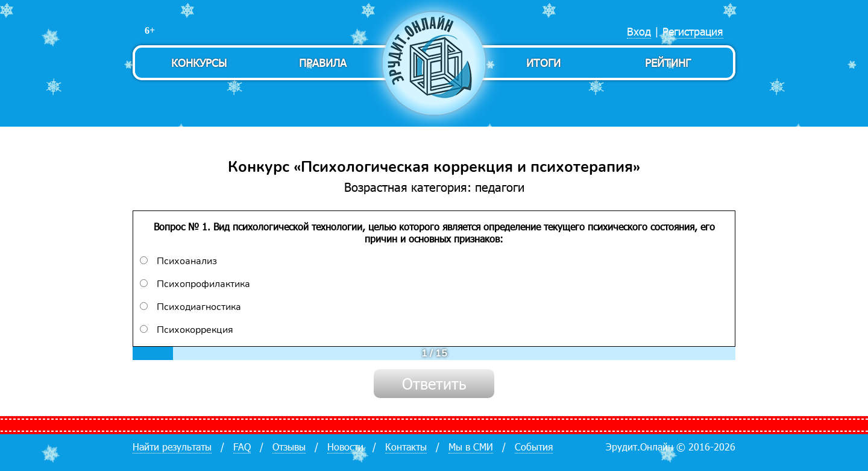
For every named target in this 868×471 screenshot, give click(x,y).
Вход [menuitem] (639, 31)
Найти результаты (172, 447)
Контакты (406, 447)
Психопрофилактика (195, 284)
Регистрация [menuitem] (693, 31)
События (534, 447)
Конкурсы (199, 62)
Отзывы (289, 447)
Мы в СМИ (471, 447)
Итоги (543, 62)
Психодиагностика (190, 307)
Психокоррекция (187, 330)
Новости (345, 447)
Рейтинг (668, 62)
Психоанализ (178, 261)
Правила (323, 62)
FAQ (242, 447)
